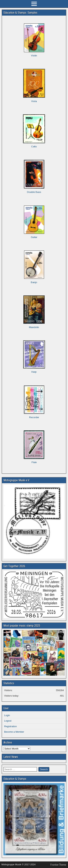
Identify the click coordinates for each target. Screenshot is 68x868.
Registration (10, 726)
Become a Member (14, 732)
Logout (8, 721)
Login (7, 715)
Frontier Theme (58, 865)
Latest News (11, 757)
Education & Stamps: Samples (20, 13)
